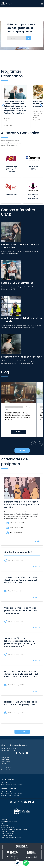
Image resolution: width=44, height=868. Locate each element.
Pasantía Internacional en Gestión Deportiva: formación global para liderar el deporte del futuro (17, 416)
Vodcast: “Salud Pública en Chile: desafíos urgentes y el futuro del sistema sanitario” (21, 580)
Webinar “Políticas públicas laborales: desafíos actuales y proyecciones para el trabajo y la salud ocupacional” (21, 642)
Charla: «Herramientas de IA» (19, 552)
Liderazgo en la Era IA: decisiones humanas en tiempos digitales (21, 703)
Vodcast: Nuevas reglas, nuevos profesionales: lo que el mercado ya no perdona (21, 610)
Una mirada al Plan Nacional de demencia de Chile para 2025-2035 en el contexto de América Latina (22, 674)
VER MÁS (18, 432)
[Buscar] (19, 38)
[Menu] (42, 4)
